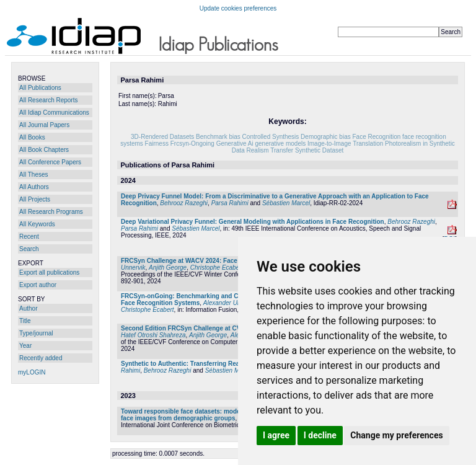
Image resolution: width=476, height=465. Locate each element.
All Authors (34, 187)
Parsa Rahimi (230, 203)
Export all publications (49, 272)
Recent (29, 237)
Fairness (157, 144)
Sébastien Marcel (286, 203)
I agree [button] (276, 435)
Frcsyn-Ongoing (192, 144)
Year (25, 346)
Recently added (41, 358)
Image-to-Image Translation (345, 144)
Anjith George (168, 268)
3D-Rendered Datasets (162, 137)
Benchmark (212, 137)
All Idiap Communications (54, 113)
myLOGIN (32, 372)
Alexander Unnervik (230, 303)
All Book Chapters (44, 150)
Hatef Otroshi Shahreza (153, 335)
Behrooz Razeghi (184, 203)
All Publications (40, 88)
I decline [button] (320, 435)
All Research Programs (51, 212)
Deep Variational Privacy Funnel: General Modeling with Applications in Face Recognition (253, 222)
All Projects (35, 199)
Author (28, 308)
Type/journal (36, 333)
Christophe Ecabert (217, 268)
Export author (38, 285)
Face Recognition (377, 137)
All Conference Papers (50, 162)
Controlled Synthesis (271, 137)
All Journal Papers (44, 125)
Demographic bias (326, 137)
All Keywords (37, 224)
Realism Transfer (270, 150)
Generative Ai (235, 144)
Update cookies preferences (238, 8)
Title (25, 321)
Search (29, 249)
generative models (280, 144)
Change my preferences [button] (396, 435)
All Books (32, 137)
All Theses (34, 175)
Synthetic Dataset (319, 150)
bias (234, 137)
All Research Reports (48, 100)
